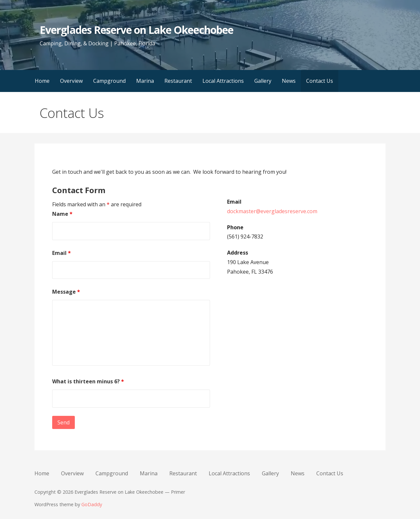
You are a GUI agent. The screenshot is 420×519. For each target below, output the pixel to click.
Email (62, 253)
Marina (145, 81)
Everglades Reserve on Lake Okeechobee (136, 30)
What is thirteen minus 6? (88, 381)
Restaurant (178, 81)
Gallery (263, 81)
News (289, 81)
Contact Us (320, 81)
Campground (109, 81)
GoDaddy (92, 504)
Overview (71, 81)
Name (62, 214)
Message (66, 292)
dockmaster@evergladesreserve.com (272, 211)
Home (42, 81)
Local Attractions (223, 81)
